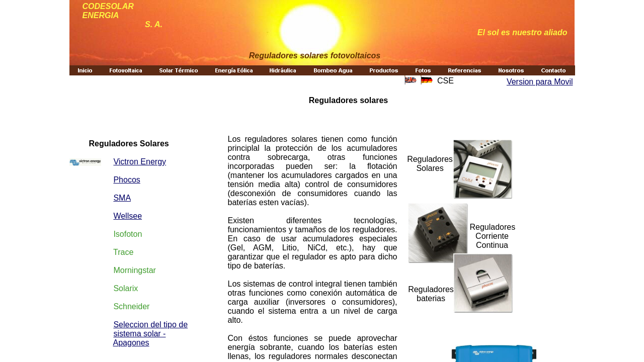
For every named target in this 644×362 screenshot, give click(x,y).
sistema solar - (139, 334)
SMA (122, 198)
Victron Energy (140, 162)
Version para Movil (540, 82)
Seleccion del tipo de (150, 325)
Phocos (127, 180)
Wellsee (128, 216)
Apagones (131, 343)
